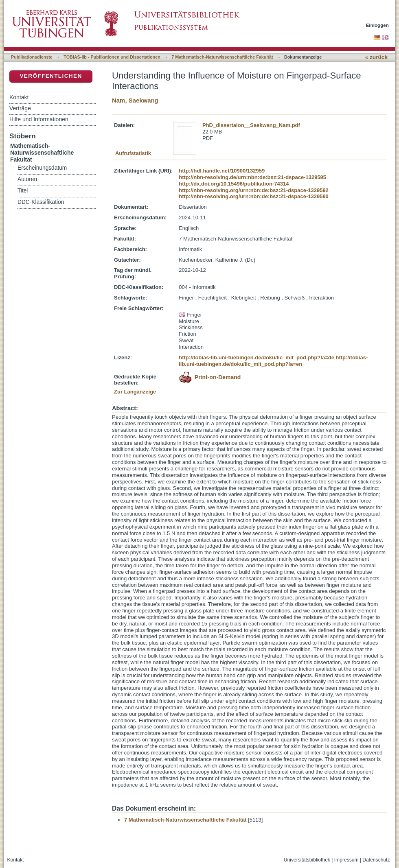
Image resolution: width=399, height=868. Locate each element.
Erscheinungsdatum (42, 168)
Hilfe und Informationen (39, 119)
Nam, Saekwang (135, 100)
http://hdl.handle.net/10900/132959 (222, 171)
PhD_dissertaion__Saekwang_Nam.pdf (251, 125)
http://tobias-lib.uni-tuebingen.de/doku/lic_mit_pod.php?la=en (273, 361)
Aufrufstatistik (133, 153)
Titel (23, 191)
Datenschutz (376, 860)
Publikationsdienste (32, 57)
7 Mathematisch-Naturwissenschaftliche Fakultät (222, 57)
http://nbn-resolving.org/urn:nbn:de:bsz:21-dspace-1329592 (254, 190)
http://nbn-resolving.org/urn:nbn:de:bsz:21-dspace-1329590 (254, 196)
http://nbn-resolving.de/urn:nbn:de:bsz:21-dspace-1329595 (252, 177)
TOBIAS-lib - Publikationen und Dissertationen (112, 57)
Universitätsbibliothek (307, 860)
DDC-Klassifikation (41, 202)
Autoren (27, 179)
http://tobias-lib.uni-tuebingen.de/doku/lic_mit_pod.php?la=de (256, 357)
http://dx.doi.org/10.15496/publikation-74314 (234, 184)
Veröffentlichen (51, 76)
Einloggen (378, 25)
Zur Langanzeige (135, 392)
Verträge (20, 108)
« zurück (376, 57)
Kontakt (19, 97)
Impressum (346, 860)
